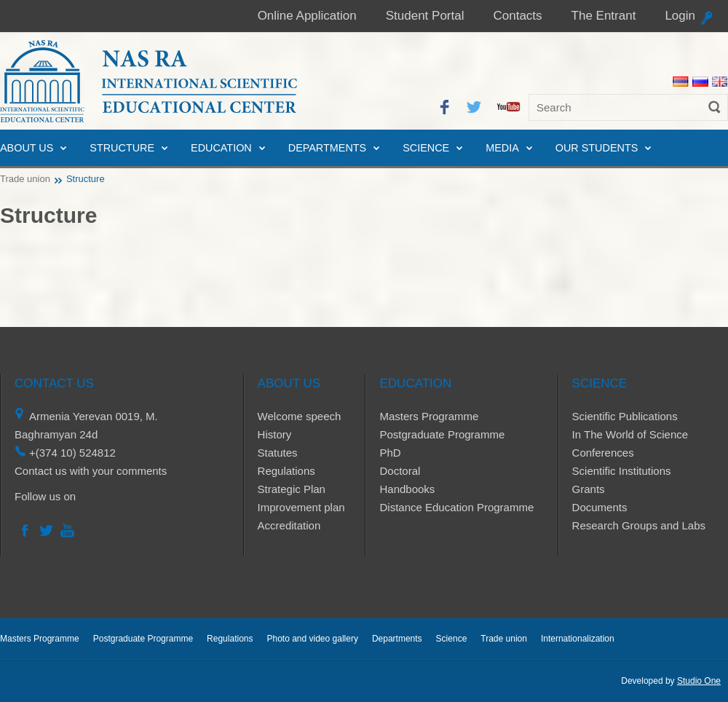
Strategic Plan (292, 489)
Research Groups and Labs (639, 525)
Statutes (278, 453)
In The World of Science (630, 434)
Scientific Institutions (622, 471)
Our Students (597, 148)
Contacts (517, 16)
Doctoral (400, 471)
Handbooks (407, 489)
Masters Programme (429, 416)
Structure (122, 148)
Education (221, 148)
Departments (327, 148)
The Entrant (604, 16)
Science (426, 148)
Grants (589, 489)
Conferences (603, 453)
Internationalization (578, 639)
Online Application (307, 16)
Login (680, 16)
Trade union (25, 179)
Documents (600, 507)
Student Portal (425, 16)
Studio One (699, 681)
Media (502, 148)
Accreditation (289, 525)
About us (27, 148)
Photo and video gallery (312, 639)
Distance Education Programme (456, 507)
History (275, 434)
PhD (390, 453)
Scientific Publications (625, 416)
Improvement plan (301, 507)
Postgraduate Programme (442, 434)
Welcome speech (300, 416)
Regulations (286, 471)
